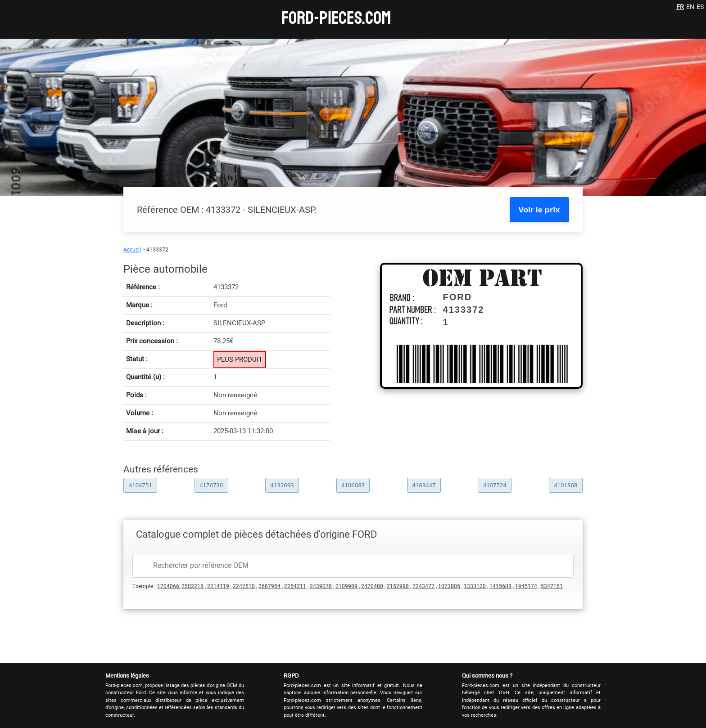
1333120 (475, 586)
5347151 (552, 586)
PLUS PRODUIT (240, 360)
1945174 (526, 586)
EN (690, 7)
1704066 (168, 586)
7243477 (423, 586)
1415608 (500, 586)
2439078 (321, 586)
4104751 (140, 485)
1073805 (449, 586)
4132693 (282, 485)
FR (680, 7)
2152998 (398, 586)
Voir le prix (539, 209)
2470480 (372, 586)
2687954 (269, 586)
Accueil (132, 250)
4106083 (353, 485)
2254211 (295, 586)
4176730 (211, 485)
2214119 (218, 586)
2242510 (244, 586)
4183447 (424, 485)
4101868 (566, 485)
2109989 (346, 586)
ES (700, 7)
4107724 (495, 485)
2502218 (192, 586)
